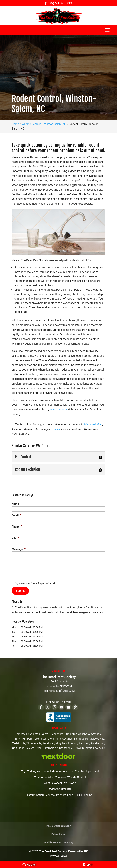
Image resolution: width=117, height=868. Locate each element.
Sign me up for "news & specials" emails (36, 583)
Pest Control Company (59, 826)
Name (17, 504)
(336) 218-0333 (59, 3)
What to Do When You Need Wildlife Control (60, 777)
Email (16, 515)
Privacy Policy (58, 856)
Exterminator (58, 834)
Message (19, 549)
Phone (17, 527)
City (15, 538)
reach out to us (58, 410)
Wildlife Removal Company (58, 842)
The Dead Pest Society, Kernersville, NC (63, 851)
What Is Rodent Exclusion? (60, 783)
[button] (107, 31)
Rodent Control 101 (60, 789)
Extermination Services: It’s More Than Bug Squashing (60, 795)
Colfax (56, 429)
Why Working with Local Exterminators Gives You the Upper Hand (60, 771)
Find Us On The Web (58, 702)
